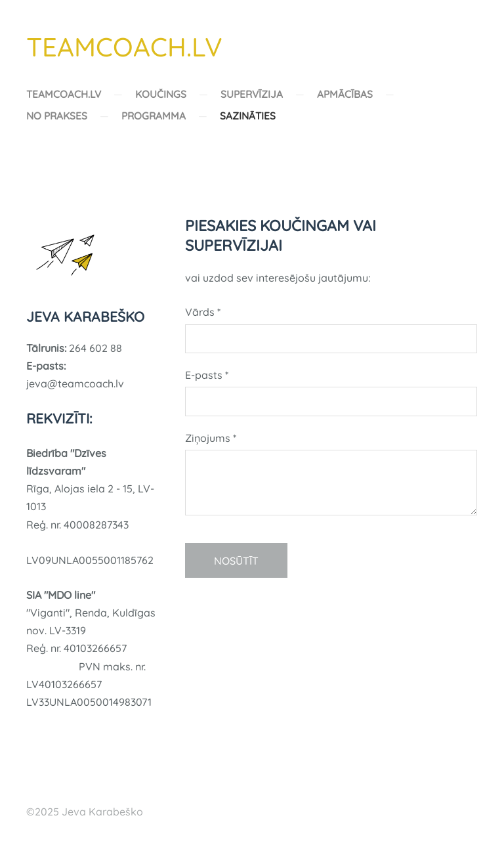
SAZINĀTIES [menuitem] (248, 116)
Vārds (203, 312)
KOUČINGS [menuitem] (161, 94)
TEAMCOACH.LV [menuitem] (64, 94)
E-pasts (207, 375)
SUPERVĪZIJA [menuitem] (252, 94)
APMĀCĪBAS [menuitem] (345, 94)
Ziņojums (211, 438)
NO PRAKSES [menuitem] (57, 116)
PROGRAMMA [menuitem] (154, 116)
